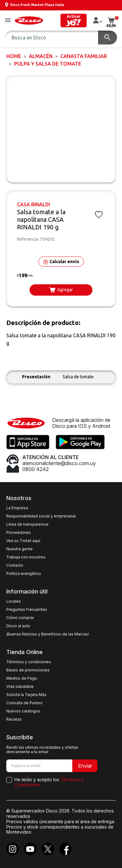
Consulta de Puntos (24, 703)
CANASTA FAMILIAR (84, 56)
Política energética (24, 574)
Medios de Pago (22, 678)
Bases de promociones (28, 670)
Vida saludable (20, 687)
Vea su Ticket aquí (23, 541)
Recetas (14, 719)
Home (14, 56)
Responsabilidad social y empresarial (41, 516)
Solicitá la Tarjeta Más (26, 695)
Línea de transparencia (27, 524)
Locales (14, 601)
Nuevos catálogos (23, 711)
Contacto (15, 565)
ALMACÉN (41, 56)
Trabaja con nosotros (26, 557)
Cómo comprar (20, 618)
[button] (8, 21)
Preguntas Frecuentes (27, 610)
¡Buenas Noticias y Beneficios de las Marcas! (48, 634)
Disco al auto (18, 626)
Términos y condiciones (29, 662)
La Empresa (17, 508)
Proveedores (19, 533)
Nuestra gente (19, 549)
